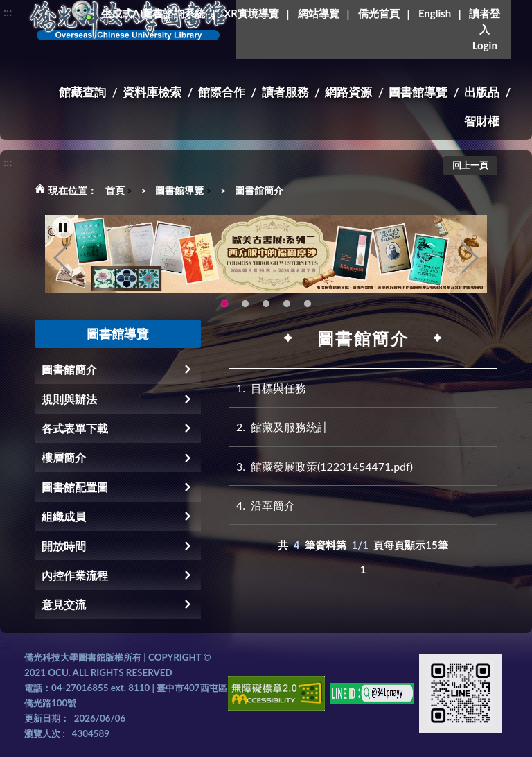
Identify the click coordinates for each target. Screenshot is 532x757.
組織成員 (64, 516)
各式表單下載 (75, 428)
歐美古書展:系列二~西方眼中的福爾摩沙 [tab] (224, 304)
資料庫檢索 (152, 92)
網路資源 (348, 92)
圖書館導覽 (418, 92)
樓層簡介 (64, 457)
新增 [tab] (308, 304)
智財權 (482, 121)
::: (8, 11)
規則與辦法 (69, 399)
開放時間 (64, 546)
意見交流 (64, 604)
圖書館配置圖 (75, 487)
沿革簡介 (262, 505)
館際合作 (222, 92)
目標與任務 (267, 388)
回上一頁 (470, 165)
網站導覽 (319, 13)
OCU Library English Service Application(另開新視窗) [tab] (266, 304)
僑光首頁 (379, 13)
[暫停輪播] (63, 227)
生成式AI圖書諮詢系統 (153, 13)
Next (470, 258)
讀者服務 (285, 92)
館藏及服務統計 (278, 427)
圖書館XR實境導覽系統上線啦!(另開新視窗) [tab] (287, 304)
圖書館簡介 (259, 190)
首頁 (115, 190)
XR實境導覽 (251, 13)
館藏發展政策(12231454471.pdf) (321, 466)
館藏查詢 (82, 92)
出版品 (482, 92)
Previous (62, 258)
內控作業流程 (75, 575)
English (435, 13)
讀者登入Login (485, 29)
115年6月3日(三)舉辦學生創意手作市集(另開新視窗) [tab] (245, 304)
